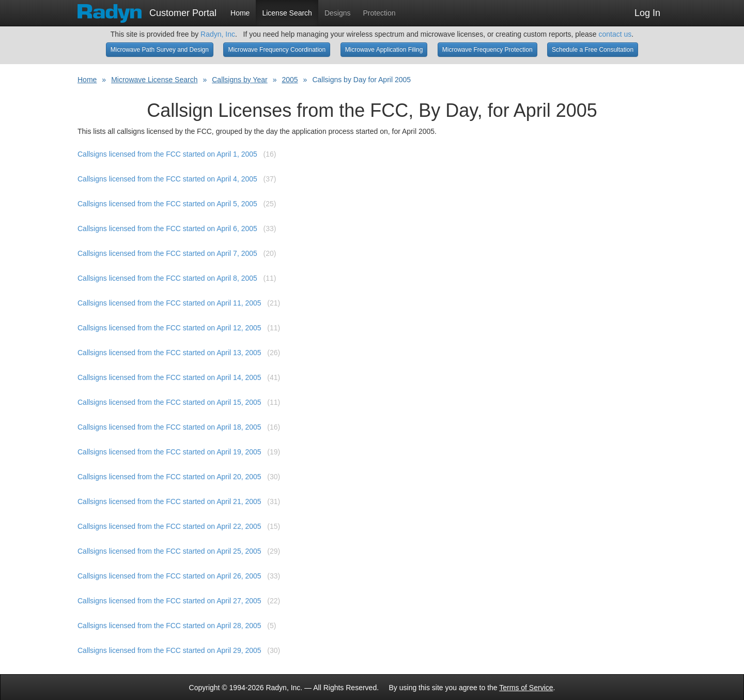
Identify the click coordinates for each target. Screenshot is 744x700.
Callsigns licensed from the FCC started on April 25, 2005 (169, 551)
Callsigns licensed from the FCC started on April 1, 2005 (167, 154)
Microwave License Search (154, 80)
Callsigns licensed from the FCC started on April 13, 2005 (169, 353)
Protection (379, 13)
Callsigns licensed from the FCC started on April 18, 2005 (169, 427)
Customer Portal (147, 10)
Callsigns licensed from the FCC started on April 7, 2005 (167, 253)
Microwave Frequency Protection (487, 50)
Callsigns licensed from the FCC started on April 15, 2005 (169, 402)
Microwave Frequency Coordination (277, 50)
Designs (338, 13)
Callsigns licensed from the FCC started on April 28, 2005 (169, 626)
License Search (287, 13)
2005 (290, 80)
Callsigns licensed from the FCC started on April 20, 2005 (169, 477)
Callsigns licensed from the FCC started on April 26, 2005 (169, 576)
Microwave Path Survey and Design (160, 50)
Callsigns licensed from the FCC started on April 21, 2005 (169, 501)
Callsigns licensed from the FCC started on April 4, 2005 (167, 179)
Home (240, 13)
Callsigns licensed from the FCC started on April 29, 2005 (169, 650)
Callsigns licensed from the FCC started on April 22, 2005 (169, 526)
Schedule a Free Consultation (593, 50)
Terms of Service (526, 688)
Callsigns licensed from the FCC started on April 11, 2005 (169, 303)
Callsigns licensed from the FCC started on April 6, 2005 (167, 229)
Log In (647, 13)
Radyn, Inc (218, 34)
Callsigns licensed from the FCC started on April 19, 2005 (169, 452)
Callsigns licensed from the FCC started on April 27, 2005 (169, 601)
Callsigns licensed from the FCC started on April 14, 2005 (169, 377)
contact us (615, 34)
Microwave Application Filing (384, 50)
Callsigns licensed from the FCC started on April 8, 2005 (167, 278)
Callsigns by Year (239, 80)
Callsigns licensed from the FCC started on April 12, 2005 (169, 328)
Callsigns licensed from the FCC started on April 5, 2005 (167, 204)
